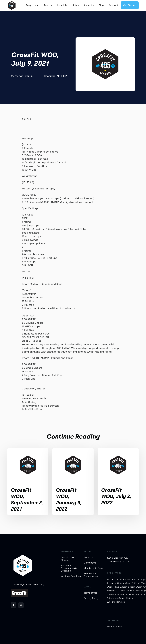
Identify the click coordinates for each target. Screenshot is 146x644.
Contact (113, 5)
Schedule (62, 5)
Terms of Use (91, 593)
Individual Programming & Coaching (69, 568)
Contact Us (90, 563)
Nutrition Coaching (71, 576)
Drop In (48, 5)
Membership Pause (94, 568)
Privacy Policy (91, 598)
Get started (130, 5)
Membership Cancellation (91, 575)
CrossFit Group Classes (69, 559)
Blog (101, 5)
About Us (89, 5)
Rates (76, 5)
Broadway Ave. (115, 627)
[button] (32, 5)
